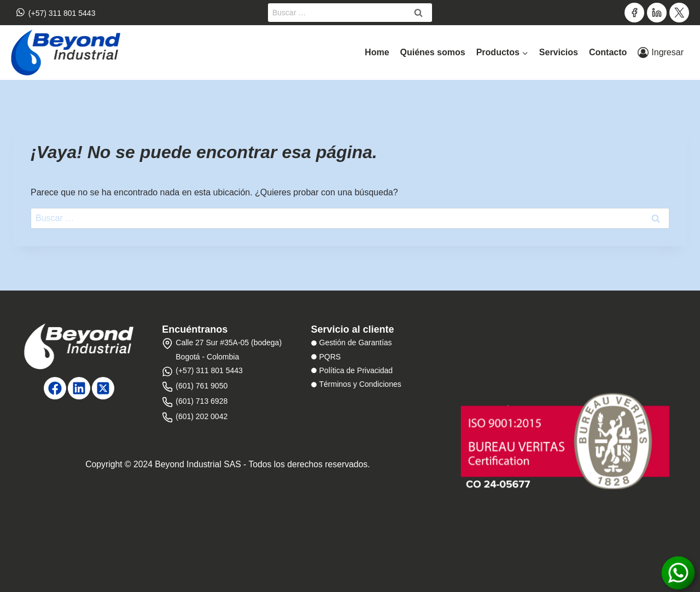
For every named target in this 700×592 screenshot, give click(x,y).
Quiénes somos (433, 52)
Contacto (608, 52)
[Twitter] (679, 13)
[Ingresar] (661, 53)
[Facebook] (634, 13)
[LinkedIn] (657, 13)
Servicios (559, 52)
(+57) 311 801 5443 (56, 12)
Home (377, 52)
